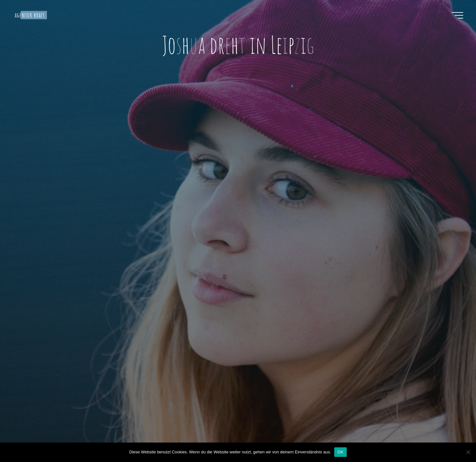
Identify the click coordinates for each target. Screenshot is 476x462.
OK (340, 452)
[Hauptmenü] (457, 15)
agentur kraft (30, 15)
